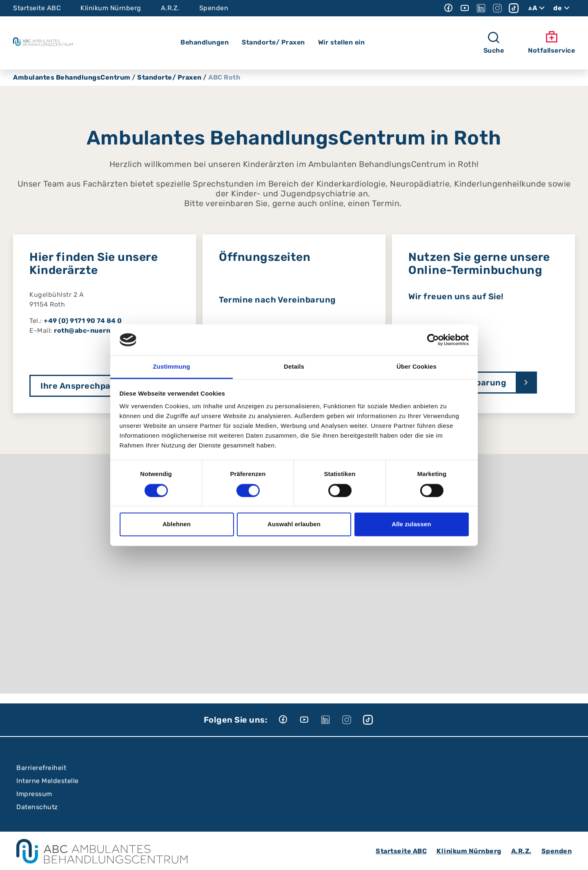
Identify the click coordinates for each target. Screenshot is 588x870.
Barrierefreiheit (41, 768)
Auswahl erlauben (294, 524)
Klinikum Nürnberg (111, 8)
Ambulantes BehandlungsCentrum (72, 77)
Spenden (214, 8)
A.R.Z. (170, 8)
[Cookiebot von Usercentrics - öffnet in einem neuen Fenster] (433, 340)
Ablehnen (177, 524)
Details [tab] (294, 367)
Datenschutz (37, 807)
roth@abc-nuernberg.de (96, 330)
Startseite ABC (37, 8)
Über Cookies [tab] (416, 367)
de (562, 8)
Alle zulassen (411, 524)
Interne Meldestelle (48, 781)
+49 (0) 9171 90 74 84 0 (83, 321)
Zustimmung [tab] (172, 367)
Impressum (34, 794)
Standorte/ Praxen (169, 77)
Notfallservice (551, 42)
